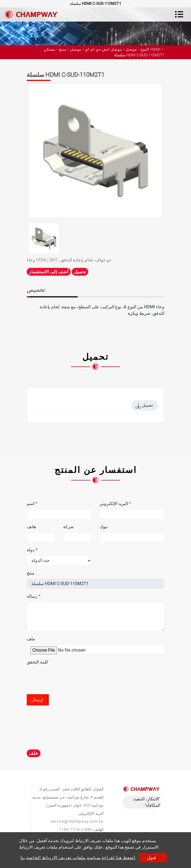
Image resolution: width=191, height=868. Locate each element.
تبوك (104, 527)
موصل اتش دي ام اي (104, 49)
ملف (31, 639)
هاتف (31, 527)
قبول (151, 858)
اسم (32, 504)
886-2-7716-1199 (75, 829)
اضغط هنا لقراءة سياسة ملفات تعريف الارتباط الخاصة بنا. (79, 858)
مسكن (50, 49)
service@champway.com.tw (77, 821)
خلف (34, 753)
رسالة (34, 596)
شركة (68, 527)
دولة (32, 550)
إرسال (37, 700)
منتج (63, 49)
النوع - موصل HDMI (143, 49)
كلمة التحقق (37, 662)
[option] (95, 151)
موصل (76, 49)
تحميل (80, 272)
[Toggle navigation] (179, 14)
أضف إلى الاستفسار (49, 272)
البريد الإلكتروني (115, 504)
